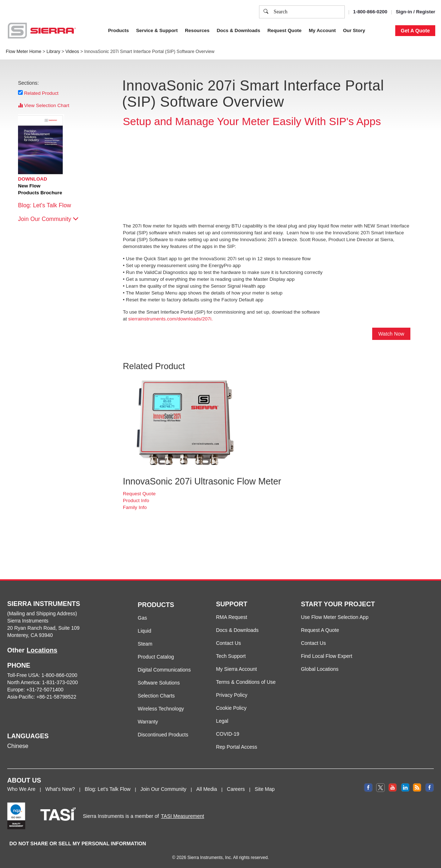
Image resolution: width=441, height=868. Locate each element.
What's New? (60, 789)
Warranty (148, 722)
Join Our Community (48, 219)
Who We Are (21, 789)
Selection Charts (156, 696)
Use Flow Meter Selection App (335, 617)
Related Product (41, 93)
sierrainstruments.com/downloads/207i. (171, 319)
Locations (42, 650)
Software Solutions (159, 683)
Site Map (265, 789)
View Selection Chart (44, 105)
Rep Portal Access (236, 747)
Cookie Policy (266, 31)
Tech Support (231, 656)
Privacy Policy (317, 31)
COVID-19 (228, 734)
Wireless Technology (161, 709)
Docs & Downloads (237, 630)
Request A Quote (320, 630)
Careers (236, 789)
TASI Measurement (183, 816)
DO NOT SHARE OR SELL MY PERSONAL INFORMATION (78, 843)
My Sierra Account (236, 669)
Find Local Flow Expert (326, 656)
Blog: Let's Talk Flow (48, 205)
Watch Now (391, 334)
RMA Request (231, 617)
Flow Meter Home (24, 52)
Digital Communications (164, 670)
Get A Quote (415, 31)
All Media (207, 789)
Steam (145, 644)
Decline (378, 66)
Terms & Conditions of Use (246, 682)
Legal (222, 721)
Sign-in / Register (415, 12)
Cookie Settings (311, 66)
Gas (142, 618)
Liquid (144, 631)
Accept (349, 66)
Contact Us (228, 643)
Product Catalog (156, 657)
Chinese (18, 746)
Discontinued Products (163, 735)
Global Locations (320, 669)
